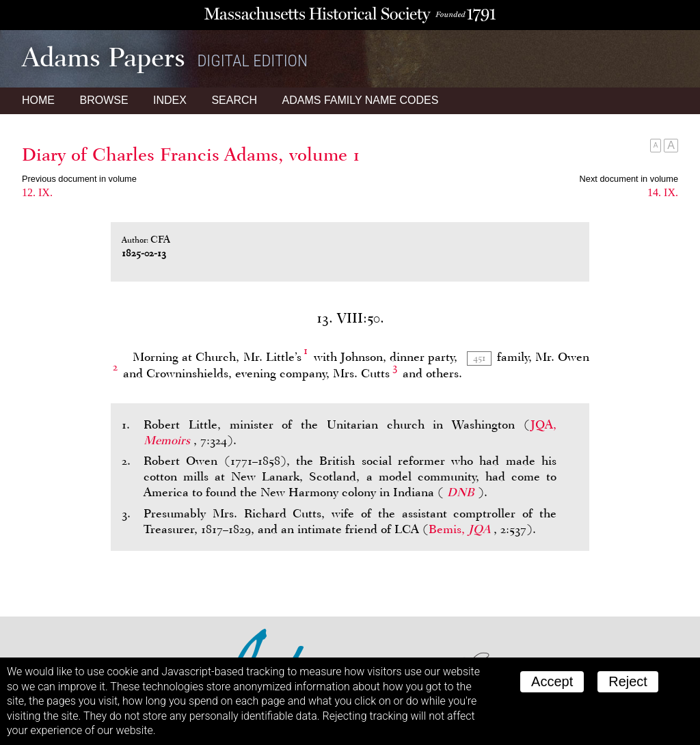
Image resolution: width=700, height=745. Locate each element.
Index (170, 100)
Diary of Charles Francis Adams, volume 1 (191, 154)
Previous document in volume (79, 179)
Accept (552, 681)
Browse (104, 100)
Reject (628, 681)
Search (234, 100)
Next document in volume (629, 179)
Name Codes (361, 100)
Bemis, (461, 529)
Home (38, 100)
